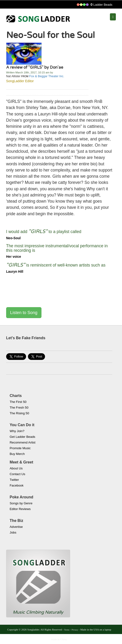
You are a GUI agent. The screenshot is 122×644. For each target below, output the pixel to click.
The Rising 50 (19, 413)
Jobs (13, 532)
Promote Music (20, 448)
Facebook (17, 485)
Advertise (16, 527)
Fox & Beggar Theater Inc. (47, 76)
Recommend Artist (23, 442)
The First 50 (18, 402)
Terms (67, 630)
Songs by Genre (21, 503)
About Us (16, 468)
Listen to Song (24, 313)
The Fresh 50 (19, 408)
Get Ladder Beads (23, 437)
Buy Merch (17, 454)
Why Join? (17, 431)
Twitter (14, 480)
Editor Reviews (20, 509)
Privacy (75, 630)
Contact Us (18, 474)
